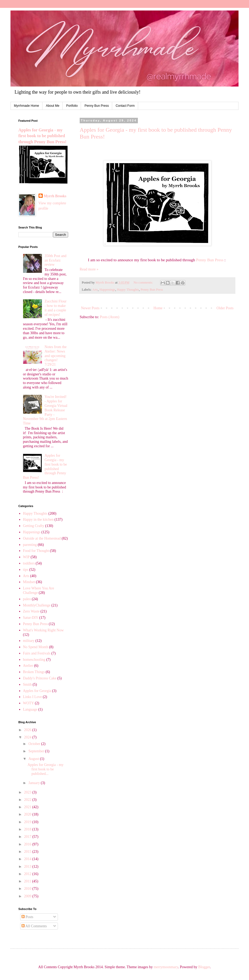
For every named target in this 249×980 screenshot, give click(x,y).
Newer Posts (90, 308)
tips (26, 570)
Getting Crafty (34, 526)
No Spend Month (36, 647)
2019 (28, 822)
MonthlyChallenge (37, 605)
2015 (28, 852)
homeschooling (34, 660)
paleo (27, 599)
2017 (28, 837)
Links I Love (33, 697)
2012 (28, 874)
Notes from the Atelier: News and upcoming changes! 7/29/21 (56, 356)
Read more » (89, 269)
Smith (27, 685)
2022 (28, 800)
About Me (53, 106)
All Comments (34, 926)
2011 (28, 881)
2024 (28, 737)
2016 (28, 844)
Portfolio (72, 106)
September (37, 751)
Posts (27, 917)
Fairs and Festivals (37, 653)
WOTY (29, 703)
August (34, 759)
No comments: (144, 283)
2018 (28, 829)
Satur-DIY (31, 618)
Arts (95, 290)
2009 (28, 896)
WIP (26, 557)
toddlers (29, 563)
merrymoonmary (166, 967)
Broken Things (34, 672)
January (34, 783)
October (35, 744)
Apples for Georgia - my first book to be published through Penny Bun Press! (42, 136)
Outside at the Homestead (42, 538)
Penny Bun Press (97, 106)
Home (158, 308)
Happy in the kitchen (38, 520)
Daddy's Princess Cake (40, 678)
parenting (30, 545)
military (29, 641)
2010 (28, 889)
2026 (28, 730)
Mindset (29, 582)
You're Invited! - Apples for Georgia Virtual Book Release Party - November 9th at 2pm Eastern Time (45, 410)
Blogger (204, 967)
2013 (28, 867)
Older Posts (225, 308)
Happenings (107, 290)
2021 (28, 807)
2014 (28, 859)
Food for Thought (36, 551)
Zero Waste (31, 611)
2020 (28, 814)
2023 (28, 792)
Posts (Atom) (110, 317)
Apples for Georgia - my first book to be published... (45, 769)
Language (30, 709)
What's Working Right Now (44, 630)
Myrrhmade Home (26, 106)
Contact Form (125, 106)
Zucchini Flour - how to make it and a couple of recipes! (56, 308)
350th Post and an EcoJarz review (55, 260)
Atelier (28, 666)
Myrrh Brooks (55, 196)
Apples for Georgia (37, 691)
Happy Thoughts (128, 290)
